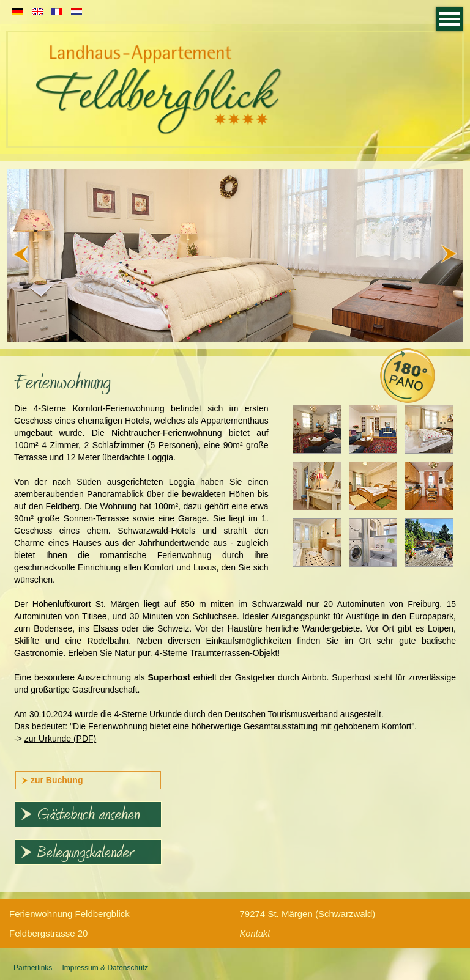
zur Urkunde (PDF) (60, 739)
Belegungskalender (77, 853)
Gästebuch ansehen (80, 815)
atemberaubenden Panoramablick (79, 494)
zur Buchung (52, 780)
